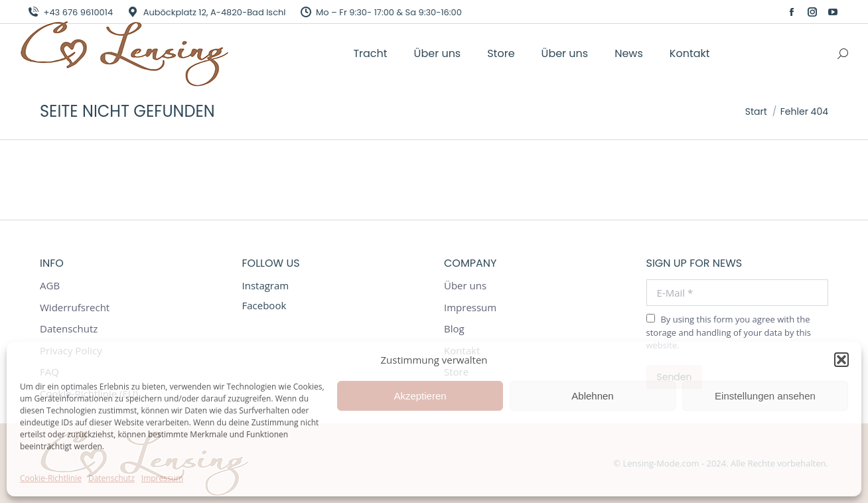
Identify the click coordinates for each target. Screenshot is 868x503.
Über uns (465, 286)
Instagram (266, 285)
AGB (50, 286)
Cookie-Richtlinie (51, 478)
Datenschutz (111, 478)
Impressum (162, 478)
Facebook (264, 305)
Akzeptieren (420, 396)
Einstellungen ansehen (765, 396)
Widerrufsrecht (75, 308)
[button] (841, 360)
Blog (454, 329)
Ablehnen (592, 396)
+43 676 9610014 (70, 12)
